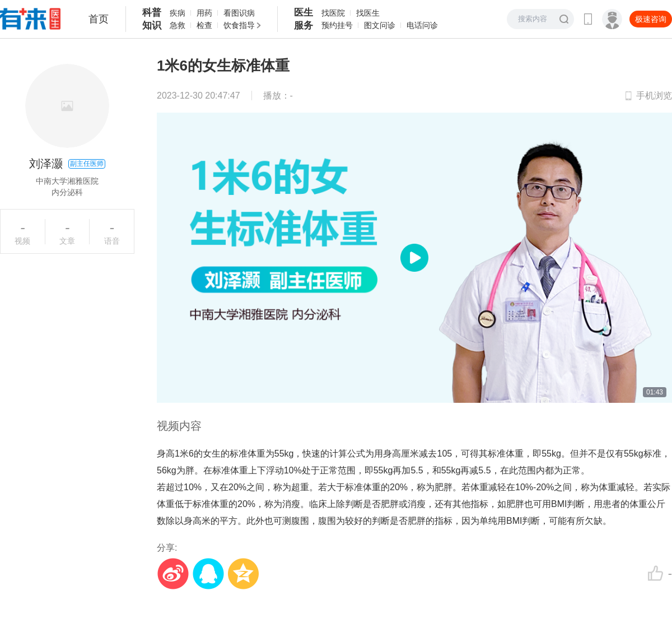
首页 (99, 19)
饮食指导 (239, 25)
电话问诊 (422, 25)
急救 (178, 25)
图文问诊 (380, 25)
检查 (204, 25)
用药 (204, 13)
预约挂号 (337, 25)
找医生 (368, 13)
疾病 (178, 13)
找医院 (333, 13)
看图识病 (239, 13)
